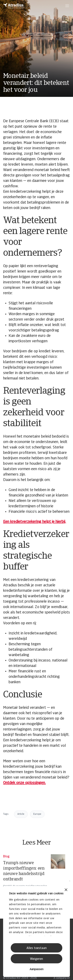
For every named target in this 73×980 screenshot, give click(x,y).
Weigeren (36, 959)
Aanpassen (36, 969)
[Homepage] (13, 6)
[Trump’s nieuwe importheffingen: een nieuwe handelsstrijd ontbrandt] (34, 875)
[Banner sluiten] (66, 890)
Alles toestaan (37, 948)
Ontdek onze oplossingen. (24, 783)
